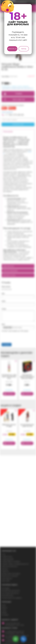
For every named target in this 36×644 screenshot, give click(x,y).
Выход (24, 49)
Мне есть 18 (12, 49)
